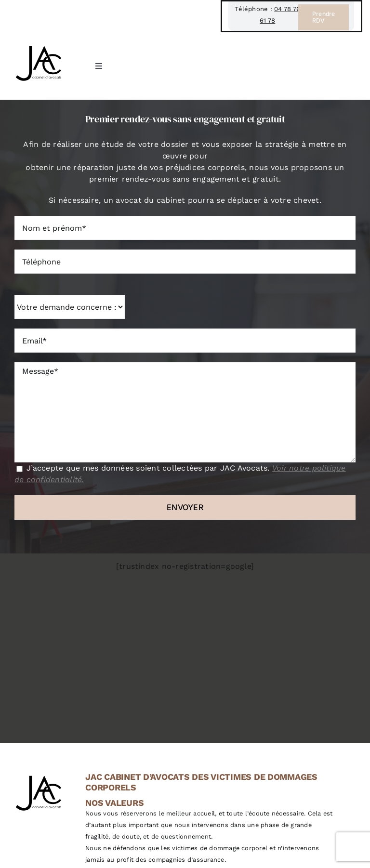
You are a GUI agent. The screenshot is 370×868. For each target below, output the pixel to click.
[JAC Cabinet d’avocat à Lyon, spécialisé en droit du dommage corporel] (39, 46)
